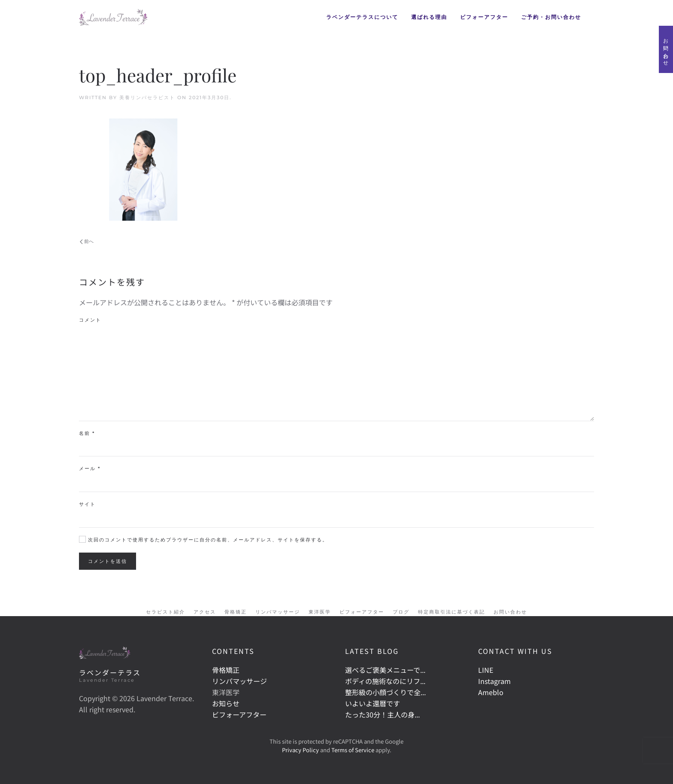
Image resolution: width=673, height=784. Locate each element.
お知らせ (226, 703)
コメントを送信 (108, 561)
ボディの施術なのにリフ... (385, 681)
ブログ (401, 612)
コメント (90, 320)
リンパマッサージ (278, 612)
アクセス (205, 612)
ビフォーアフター (484, 17)
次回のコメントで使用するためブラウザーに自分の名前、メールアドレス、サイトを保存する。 (203, 539)
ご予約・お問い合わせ (551, 17)
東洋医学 (320, 612)
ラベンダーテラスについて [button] (362, 17)
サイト (87, 504)
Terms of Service (353, 750)
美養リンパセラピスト (147, 97)
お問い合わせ (666, 49)
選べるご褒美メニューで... (385, 670)
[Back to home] (113, 17)
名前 (87, 433)
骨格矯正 (236, 612)
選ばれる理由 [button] (429, 17)
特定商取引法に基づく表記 (452, 612)
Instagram (494, 681)
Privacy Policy (300, 750)
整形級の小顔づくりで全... (385, 692)
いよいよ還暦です (373, 703)
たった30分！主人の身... (382, 714)
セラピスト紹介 (165, 612)
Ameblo (491, 692)
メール (90, 468)
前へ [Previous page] (87, 241)
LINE (486, 670)
